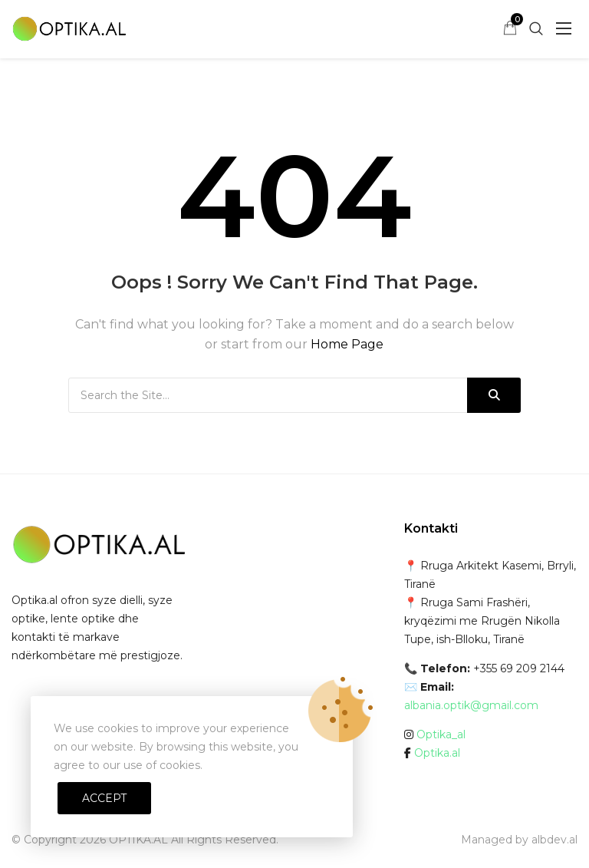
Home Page (347, 344)
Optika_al (441, 734)
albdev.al (554, 840)
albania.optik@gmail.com (471, 705)
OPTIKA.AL (138, 840)
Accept (104, 798)
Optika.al (437, 753)
